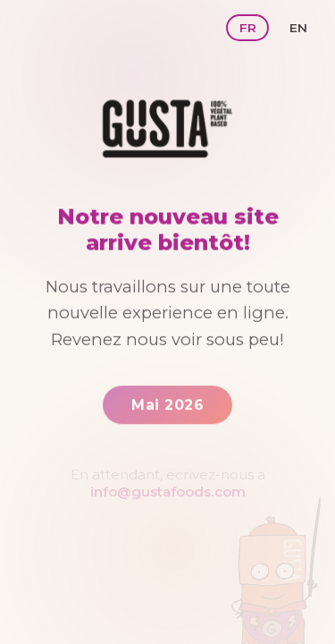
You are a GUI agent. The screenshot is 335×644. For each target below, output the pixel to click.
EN (298, 28)
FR (248, 28)
